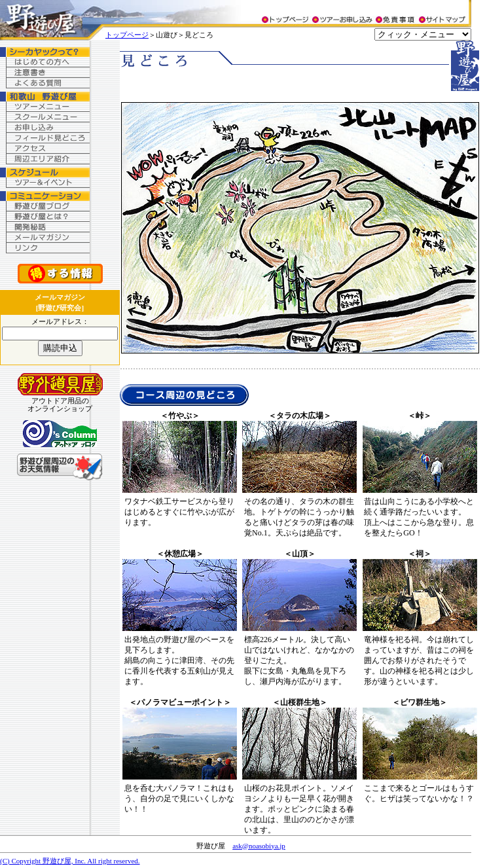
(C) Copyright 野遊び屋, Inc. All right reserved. (70, 861)
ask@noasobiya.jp (259, 846)
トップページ (127, 35)
